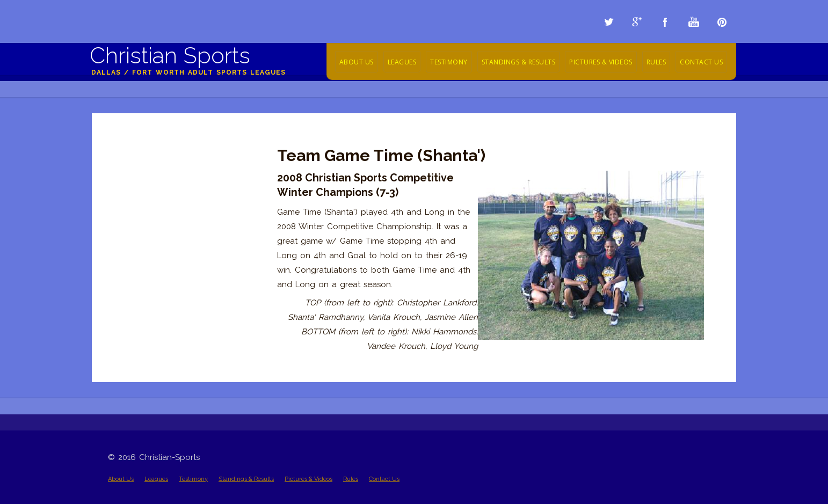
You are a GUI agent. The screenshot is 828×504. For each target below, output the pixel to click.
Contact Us (701, 62)
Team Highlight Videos (150, 257)
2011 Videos (130, 213)
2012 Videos (130, 199)
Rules (656, 62)
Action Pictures (136, 155)
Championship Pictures (152, 141)
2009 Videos (132, 242)
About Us (357, 62)
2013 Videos (130, 184)
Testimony (449, 62)
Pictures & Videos (601, 62)
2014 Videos (130, 170)
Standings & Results (519, 62)
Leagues (402, 62)
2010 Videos (130, 228)
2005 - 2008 (130, 271)
